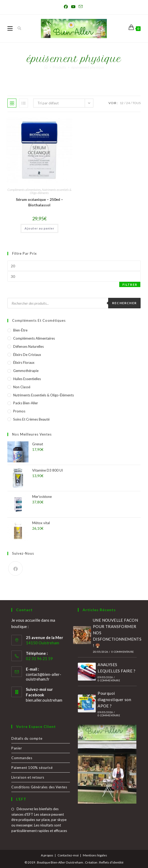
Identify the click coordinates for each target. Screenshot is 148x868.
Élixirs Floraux (24, 362)
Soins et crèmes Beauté (31, 419)
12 (122, 103)
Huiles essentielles (27, 379)
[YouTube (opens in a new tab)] (73, 7)
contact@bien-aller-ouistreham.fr (44, 677)
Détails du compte (27, 738)
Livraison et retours (28, 777)
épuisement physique (88, 67)
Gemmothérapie (26, 371)
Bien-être (20, 330)
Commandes (22, 758)
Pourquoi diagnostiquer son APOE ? (114, 699)
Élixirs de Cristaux (27, 355)
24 (128, 103)
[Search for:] (18, 28)
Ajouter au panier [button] (39, 228)
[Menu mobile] (11, 28)
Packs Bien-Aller (26, 403)
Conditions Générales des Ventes (39, 787)
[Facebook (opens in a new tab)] (67, 7)
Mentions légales (95, 855)
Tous (137, 103)
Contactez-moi (68, 855)
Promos (19, 411)
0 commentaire (123, 652)
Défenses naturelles (28, 346)
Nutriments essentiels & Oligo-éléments (51, 191)
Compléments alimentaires (24, 190)
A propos (47, 855)
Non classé (22, 387)
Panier (17, 748)
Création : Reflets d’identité (104, 862)
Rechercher (124, 303)
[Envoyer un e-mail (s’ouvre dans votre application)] (81, 7)
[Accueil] (46, 67)
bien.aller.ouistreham (44, 700)
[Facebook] (15, 568)
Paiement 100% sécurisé (32, 768)
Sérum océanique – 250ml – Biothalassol (39, 202)
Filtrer (130, 285)
